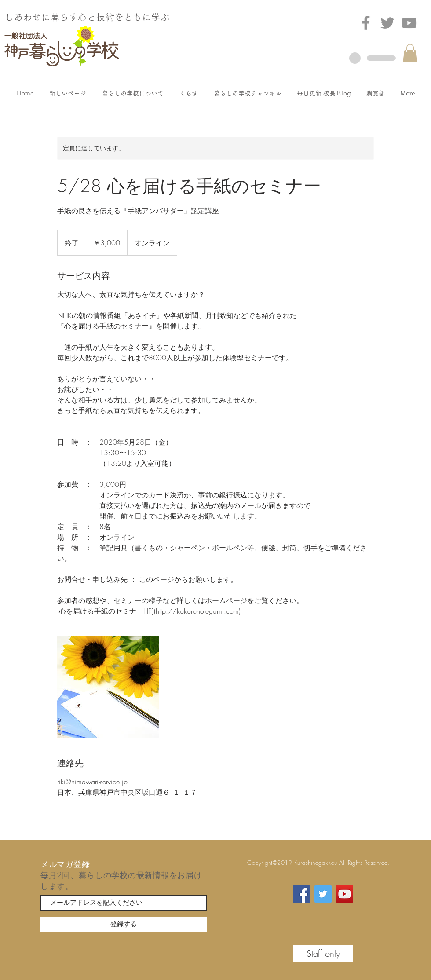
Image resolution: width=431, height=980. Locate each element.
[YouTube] (345, 894)
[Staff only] (323, 954)
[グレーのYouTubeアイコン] (409, 23)
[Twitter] (387, 23)
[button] (410, 53)
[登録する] (124, 924)
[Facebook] (366, 23)
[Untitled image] (108, 687)
